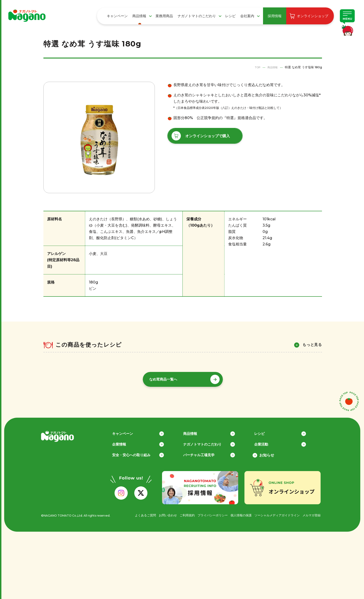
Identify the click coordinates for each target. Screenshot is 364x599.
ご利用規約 (178, 513)
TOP (255, 67)
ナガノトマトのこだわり (197, 16)
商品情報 (139, 16)
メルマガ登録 (311, 513)
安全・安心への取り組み (138, 453)
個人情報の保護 (235, 513)
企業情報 (125, 442)
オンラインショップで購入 (208, 136)
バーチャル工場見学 (205, 453)
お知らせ (267, 453)
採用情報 (275, 16)
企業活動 (267, 442)
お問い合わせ (157, 513)
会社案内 (247, 16)
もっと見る (312, 345)
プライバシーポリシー (205, 513)
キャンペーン (117, 16)
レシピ (230, 16)
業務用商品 (164, 16)
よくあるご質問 (133, 513)
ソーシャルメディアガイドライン (274, 513)
